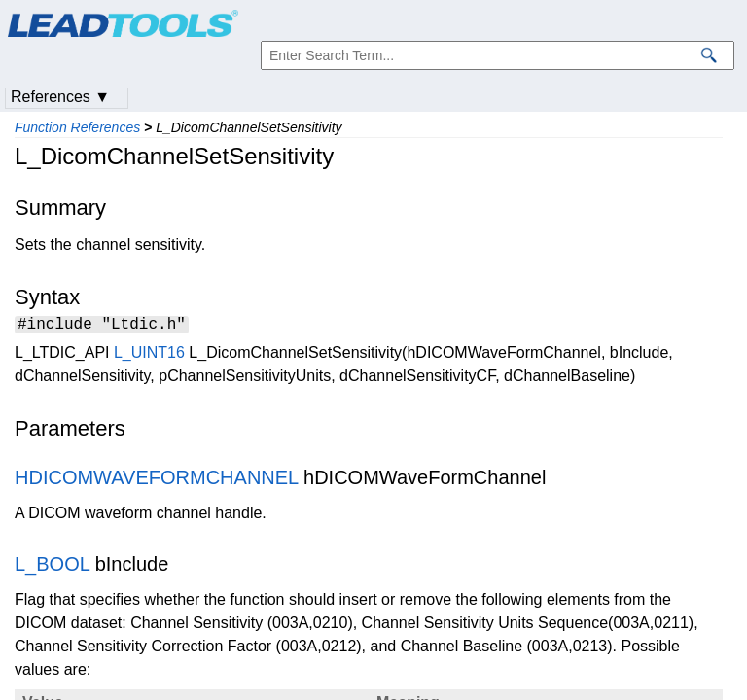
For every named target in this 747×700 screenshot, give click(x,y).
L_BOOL (52, 567)
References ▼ (60, 97)
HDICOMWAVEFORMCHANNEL (156, 480)
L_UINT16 (149, 355)
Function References (77, 127)
